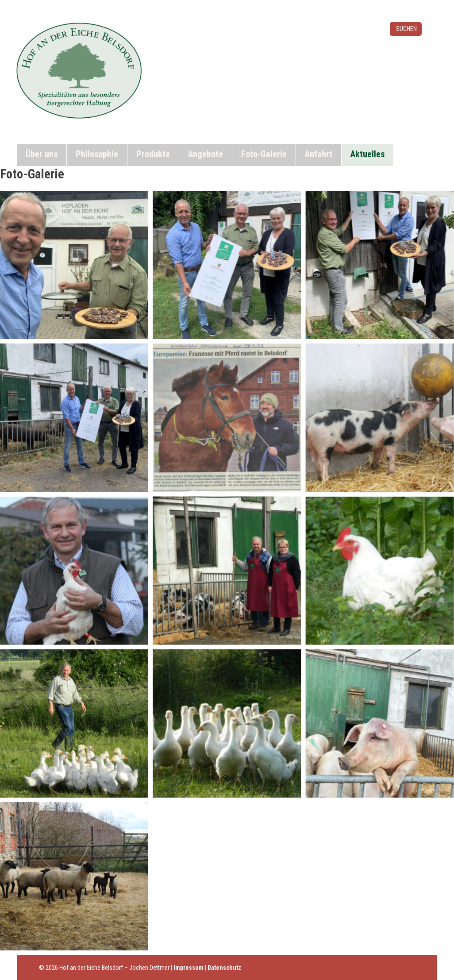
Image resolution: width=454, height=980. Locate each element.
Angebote (206, 154)
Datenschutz (224, 968)
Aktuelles (367, 154)
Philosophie (97, 154)
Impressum (189, 968)
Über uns (42, 154)
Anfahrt (319, 154)
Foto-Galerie (264, 154)
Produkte (153, 154)
